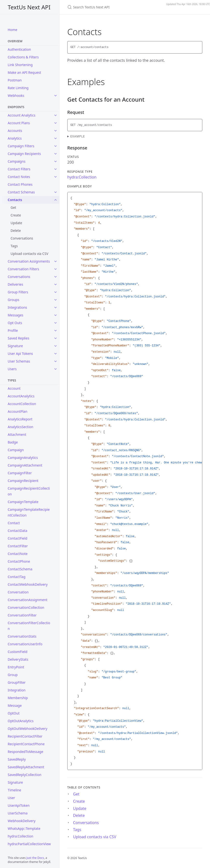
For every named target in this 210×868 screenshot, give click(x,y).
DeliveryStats (18, 659)
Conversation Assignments (29, 261)
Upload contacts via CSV (29, 254)
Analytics (15, 138)
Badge (13, 442)
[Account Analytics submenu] (56, 115)
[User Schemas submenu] (56, 361)
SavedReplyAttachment (26, 767)
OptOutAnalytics (21, 721)
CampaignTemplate (23, 502)
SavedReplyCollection (25, 775)
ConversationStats (22, 636)
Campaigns (17, 161)
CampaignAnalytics (23, 458)
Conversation (18, 592)
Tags (14, 246)
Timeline (14, 790)
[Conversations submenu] (56, 277)
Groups (13, 300)
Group (13, 675)
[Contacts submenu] (56, 200)
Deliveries (15, 284)
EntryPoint (16, 667)
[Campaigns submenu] (56, 161)
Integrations (17, 307)
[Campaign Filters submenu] (56, 146)
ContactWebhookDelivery (28, 584)
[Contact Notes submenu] (56, 177)
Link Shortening (20, 65)
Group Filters (18, 292)
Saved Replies (19, 338)
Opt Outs (15, 323)
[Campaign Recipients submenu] (56, 154)
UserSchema (18, 813)
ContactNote (18, 554)
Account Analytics (22, 115)
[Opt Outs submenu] (56, 323)
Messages (15, 315)
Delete (16, 231)
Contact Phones (20, 184)
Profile (13, 330)
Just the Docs (35, 858)
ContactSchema (20, 569)
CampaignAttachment (25, 465)
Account (14, 388)
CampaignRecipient (23, 481)
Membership (18, 698)
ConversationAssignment (28, 600)
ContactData (18, 531)
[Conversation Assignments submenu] (56, 261)
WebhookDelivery (22, 821)
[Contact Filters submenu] (56, 169)
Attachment (17, 434)
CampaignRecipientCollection (29, 491)
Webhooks (16, 95)
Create (16, 215)
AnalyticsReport (20, 419)
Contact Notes (19, 177)
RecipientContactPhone (26, 744)
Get (13, 207)
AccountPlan (18, 411)
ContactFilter (18, 546)
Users (12, 369)
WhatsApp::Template (24, 828)
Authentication (19, 49)
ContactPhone (19, 561)
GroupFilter (17, 682)
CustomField (18, 652)
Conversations (22, 238)
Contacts (15, 200)
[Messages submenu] (56, 315)
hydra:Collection (20, 836)
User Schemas (19, 361)
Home (12, 30)
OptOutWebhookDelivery (28, 729)
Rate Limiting (18, 88)
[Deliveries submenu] (56, 284)
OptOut (14, 713)
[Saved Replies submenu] (56, 338)
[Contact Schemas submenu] (56, 192)
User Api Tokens (20, 354)
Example (78, 136)
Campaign (16, 450)
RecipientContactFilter (25, 736)
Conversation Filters (23, 269)
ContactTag (17, 577)
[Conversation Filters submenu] (56, 269)
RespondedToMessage (25, 752)
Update (16, 223)
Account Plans (19, 123)
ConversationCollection (26, 607)
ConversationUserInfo (25, 644)
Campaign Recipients (24, 154)
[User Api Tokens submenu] (56, 354)
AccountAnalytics (21, 396)
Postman (15, 80)
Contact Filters (19, 169)
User (11, 798)
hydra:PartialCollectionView (29, 844)
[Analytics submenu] (56, 138)
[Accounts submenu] (56, 131)
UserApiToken (19, 805)
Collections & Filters (23, 57)
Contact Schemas (21, 192)
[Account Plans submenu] (56, 123)
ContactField (18, 538)
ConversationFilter (22, 615)
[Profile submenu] (56, 331)
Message (15, 705)
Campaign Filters (21, 146)
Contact (14, 523)
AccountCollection (22, 404)
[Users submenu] (56, 369)
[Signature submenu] (56, 346)
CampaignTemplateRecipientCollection (29, 512)
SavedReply (17, 759)
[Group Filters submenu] (56, 292)
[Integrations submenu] (56, 308)
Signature (15, 346)
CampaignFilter (20, 473)
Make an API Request (24, 72)
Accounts (15, 131)
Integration (17, 690)
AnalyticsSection (20, 427)
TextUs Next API (29, 7)
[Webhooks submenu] (56, 96)
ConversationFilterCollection (29, 626)
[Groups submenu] (56, 300)
